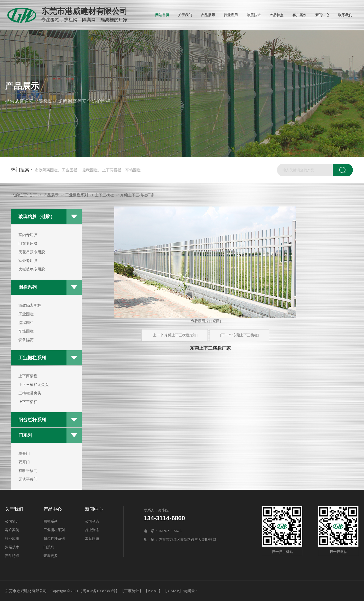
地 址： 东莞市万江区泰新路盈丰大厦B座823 (180, 540)
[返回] (216, 321)
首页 (33, 195)
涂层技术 (12, 547)
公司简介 (12, 521)
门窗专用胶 (28, 243)
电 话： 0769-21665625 (163, 531)
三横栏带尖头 (30, 393)
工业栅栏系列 (32, 358)
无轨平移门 (28, 479)
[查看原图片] (200, 321)
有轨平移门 (28, 471)
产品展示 (51, 195)
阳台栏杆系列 (32, 420)
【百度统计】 (132, 591)
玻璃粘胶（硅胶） (37, 217)
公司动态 (92, 521)
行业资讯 (92, 530)
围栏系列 (28, 287)
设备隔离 (26, 340)
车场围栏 (133, 170)
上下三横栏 (28, 402)
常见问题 (92, 539)
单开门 (24, 453)
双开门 (24, 462)
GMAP (173, 591)
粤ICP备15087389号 (99, 591)
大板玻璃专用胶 (32, 269)
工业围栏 (70, 170)
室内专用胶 (28, 235)
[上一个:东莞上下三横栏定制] (175, 335)
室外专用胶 (28, 261)
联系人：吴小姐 (156, 510)
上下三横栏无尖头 (34, 385)
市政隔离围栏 (46, 170)
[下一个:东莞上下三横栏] (239, 335)
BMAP (153, 591)
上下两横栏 (112, 170)
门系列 (25, 435)
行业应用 (12, 539)
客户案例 (12, 530)
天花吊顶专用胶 (32, 252)
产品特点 (12, 556)
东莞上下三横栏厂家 (137, 195)
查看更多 (51, 556)
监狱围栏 (90, 170)
